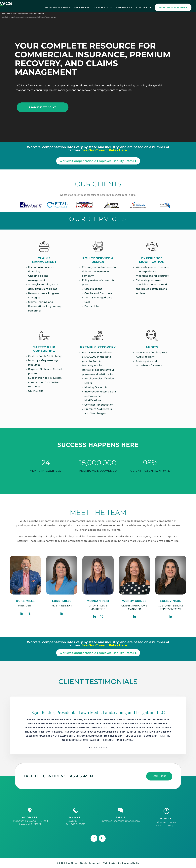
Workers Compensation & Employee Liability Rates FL (98, 161)
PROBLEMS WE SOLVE (57, 8)
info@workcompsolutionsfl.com (121, 821)
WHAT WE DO (101, 8)
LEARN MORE (159, 776)
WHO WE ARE (82, 8)
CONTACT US (144, 8)
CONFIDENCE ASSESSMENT (173, 7)
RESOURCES (123, 8)
